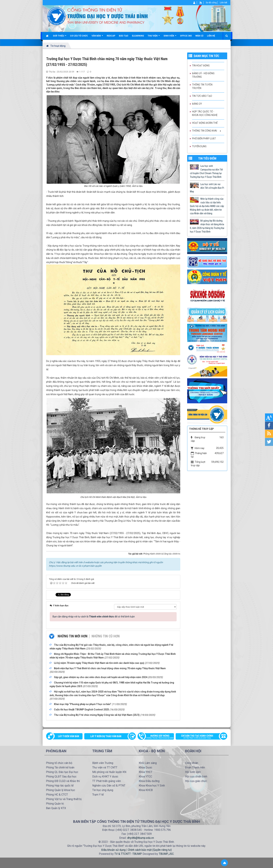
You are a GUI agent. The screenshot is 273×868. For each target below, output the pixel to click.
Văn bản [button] (97, 37)
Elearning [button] (138, 36)
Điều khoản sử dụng (113, 850)
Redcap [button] (111, 36)
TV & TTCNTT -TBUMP (128, 854)
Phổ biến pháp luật (204, 138)
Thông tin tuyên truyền (202, 86)
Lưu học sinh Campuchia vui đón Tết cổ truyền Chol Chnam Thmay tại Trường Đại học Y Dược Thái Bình (206, 171)
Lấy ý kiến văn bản (69, 736)
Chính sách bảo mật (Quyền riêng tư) (150, 850)
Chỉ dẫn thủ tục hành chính (200, 737)
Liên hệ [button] (211, 36)
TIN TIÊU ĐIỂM (207, 158)
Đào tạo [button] (124, 36)
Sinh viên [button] (170, 37)
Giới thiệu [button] (60, 37)
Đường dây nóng (157, 737)
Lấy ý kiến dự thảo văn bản (106, 736)
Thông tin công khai (204, 131)
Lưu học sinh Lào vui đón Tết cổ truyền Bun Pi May (207, 188)
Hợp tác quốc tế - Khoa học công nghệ (205, 113)
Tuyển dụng (199, 146)
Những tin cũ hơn (106, 636)
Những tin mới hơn (73, 636)
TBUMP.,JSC (166, 854)
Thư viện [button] (154, 37)
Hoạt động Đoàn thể (205, 123)
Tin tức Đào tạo (202, 96)
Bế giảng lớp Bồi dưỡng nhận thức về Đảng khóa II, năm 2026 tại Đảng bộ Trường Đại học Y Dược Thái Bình (207, 226)
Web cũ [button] (199, 36)
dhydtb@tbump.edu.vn (141, 838)
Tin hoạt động (201, 66)
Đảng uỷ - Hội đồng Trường (203, 75)
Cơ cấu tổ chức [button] (79, 36)
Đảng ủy (197, 104)
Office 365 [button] (186, 36)
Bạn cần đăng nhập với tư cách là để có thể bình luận (94, 617)
